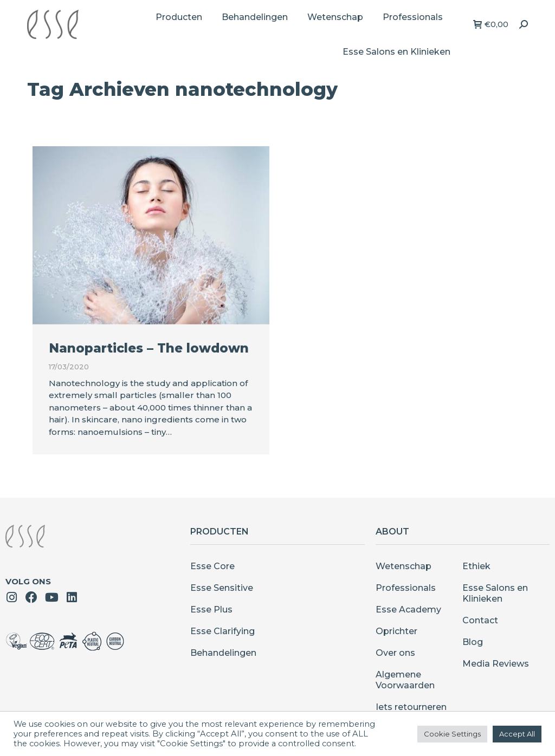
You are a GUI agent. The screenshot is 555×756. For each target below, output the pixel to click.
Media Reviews (496, 664)
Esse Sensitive (222, 588)
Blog (473, 642)
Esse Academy (408, 610)
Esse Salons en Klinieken (495, 593)
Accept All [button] (517, 734)
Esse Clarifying (222, 631)
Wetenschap (404, 566)
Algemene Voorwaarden (405, 680)
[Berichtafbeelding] (151, 235)
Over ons (395, 653)
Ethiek (476, 566)
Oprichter (396, 631)
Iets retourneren (411, 707)
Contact (480, 620)
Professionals (406, 588)
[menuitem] (179, 17)
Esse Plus (211, 610)
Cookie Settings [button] (452, 734)
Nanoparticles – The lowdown (149, 348)
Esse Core (212, 566)
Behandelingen (223, 653)
